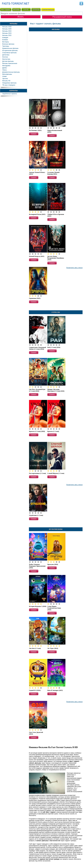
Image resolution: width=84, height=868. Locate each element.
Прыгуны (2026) (53, 564)
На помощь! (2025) (35, 130)
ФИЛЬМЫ (16, 10)
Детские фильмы (8, 61)
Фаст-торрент (6, 10)
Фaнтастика (6, 59)
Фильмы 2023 (7, 33)
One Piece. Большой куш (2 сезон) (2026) (37, 390)
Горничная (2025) (35, 298)
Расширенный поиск (62, 17)
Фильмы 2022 (7, 35)
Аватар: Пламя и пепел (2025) (37, 173)
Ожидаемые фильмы (9, 83)
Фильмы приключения (10, 63)
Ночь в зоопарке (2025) (55, 690)
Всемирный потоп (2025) (37, 214)
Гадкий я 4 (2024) (35, 690)
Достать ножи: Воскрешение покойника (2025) (56, 258)
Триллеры (6, 46)
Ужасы (5, 70)
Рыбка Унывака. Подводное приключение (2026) (37, 566)
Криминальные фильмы (10, 48)
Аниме (4, 76)
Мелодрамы (6, 66)
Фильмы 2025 (7, 29)
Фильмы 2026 (7, 27)
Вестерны (6, 42)
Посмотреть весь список (74, 268)
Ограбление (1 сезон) (36, 515)
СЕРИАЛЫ (36, 10)
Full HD (26, 10)
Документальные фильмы (11, 72)
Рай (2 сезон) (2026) (54, 347)
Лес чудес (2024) (53, 648)
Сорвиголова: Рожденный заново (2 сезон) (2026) (38, 348)
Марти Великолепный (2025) (55, 131)
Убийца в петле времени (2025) (56, 215)
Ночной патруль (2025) (37, 256)
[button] (34, 134)
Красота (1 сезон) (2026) (37, 431)
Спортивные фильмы (9, 53)
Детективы (6, 55)
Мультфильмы (7, 74)
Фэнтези (5, 57)
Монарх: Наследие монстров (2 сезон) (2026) (56, 390)
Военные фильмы (8, 44)
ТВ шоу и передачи (9, 85)
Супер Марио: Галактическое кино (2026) (54, 608)
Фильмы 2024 (7, 31)
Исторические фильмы (10, 51)
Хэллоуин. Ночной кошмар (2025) (53, 173)
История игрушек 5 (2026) (38, 606)
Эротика (5, 79)
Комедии (5, 38)
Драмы (5, 68)
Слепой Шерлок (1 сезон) (56, 473)
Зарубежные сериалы (10, 94)
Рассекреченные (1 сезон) (37, 473)
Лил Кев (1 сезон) (35, 648)
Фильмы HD (6, 81)
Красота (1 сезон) (53, 431)
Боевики (5, 40)
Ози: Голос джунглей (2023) (36, 733)
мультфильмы (48, 10)
